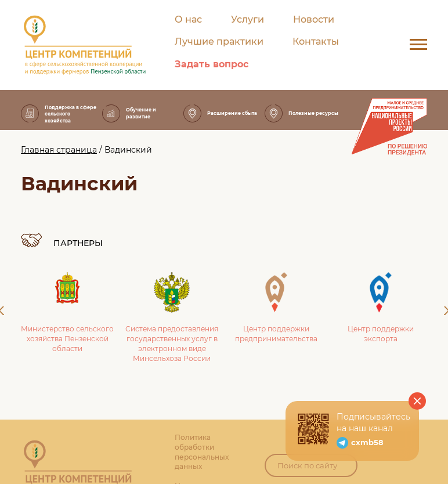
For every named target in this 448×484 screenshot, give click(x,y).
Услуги (248, 19)
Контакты (316, 41)
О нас (188, 19)
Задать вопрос (212, 64)
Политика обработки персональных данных (202, 452)
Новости (314, 19)
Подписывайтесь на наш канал (373, 422)
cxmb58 (367, 442)
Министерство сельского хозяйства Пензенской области (67, 313)
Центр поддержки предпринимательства (276, 308)
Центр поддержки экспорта (381, 308)
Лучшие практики (219, 41)
